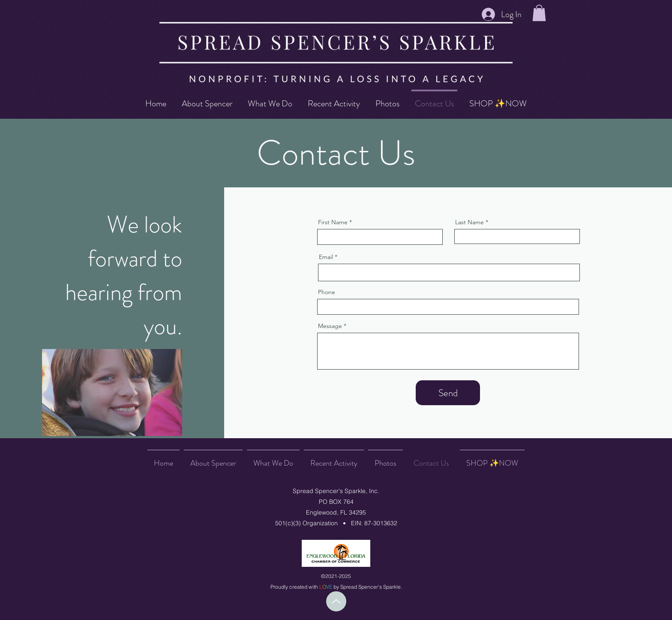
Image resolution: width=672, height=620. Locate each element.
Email (326, 257)
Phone (327, 292)
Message (330, 326)
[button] (539, 13)
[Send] (448, 393)
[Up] (336, 601)
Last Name (469, 222)
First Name (333, 222)
